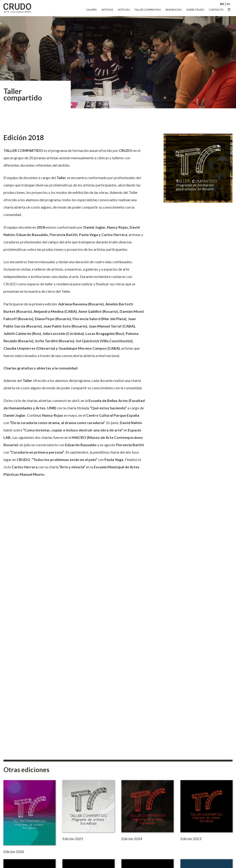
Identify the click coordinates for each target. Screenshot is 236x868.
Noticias (124, 10)
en (228, 4)
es (222, 4)
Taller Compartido (148, 10)
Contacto (216, 10)
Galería (91, 10)
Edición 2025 (73, 839)
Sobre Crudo (195, 10)
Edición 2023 (191, 839)
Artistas (107, 10)
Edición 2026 (14, 852)
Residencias (174, 10)
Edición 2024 (132, 839)
